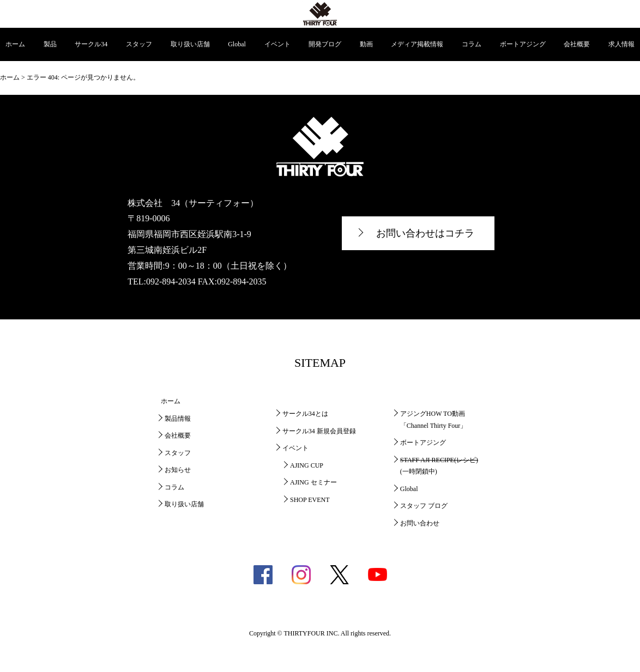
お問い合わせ (420, 523)
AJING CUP (307, 465)
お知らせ (178, 470)
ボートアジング (523, 44)
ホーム (15, 44)
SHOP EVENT (310, 500)
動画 (366, 44)
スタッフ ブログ (424, 506)
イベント (277, 44)
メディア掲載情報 (417, 44)
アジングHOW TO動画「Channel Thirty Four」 (433, 420)
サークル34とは (305, 414)
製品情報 (178, 419)
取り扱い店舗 (190, 44)
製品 (50, 44)
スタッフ (139, 44)
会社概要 (577, 44)
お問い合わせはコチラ (425, 233)
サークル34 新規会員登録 (319, 431)
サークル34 (91, 44)
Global (237, 44)
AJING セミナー (313, 482)
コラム (472, 44)
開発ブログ (325, 44)
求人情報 (621, 44)
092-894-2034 (171, 281)
